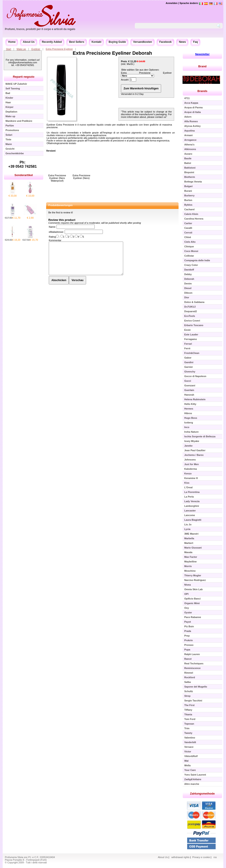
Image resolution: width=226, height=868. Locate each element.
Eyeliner (36, 49)
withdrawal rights (180, 857)
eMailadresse (56, 232)
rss (215, 857)
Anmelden (172, 3)
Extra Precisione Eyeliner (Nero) (81, 177)
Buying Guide (117, 42)
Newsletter (202, 54)
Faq (195, 42)
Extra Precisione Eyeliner (59, 49)
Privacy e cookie (201, 857)
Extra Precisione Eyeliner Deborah (112, 53)
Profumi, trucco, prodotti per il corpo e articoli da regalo (40, 29)
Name (52, 227)
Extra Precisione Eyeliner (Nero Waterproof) (57, 178)
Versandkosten (142, 42)
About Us (29, 42)
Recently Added (52, 42)
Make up (21, 49)
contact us (161, 117)
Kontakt (97, 42)
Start (8, 49)
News (182, 42)
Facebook (166, 42)
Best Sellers (77, 42)
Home (12, 42)
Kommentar (55, 240)
